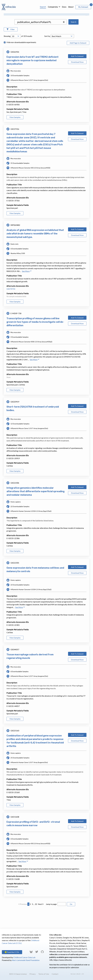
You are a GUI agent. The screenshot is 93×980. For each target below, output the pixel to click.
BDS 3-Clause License (18, 974)
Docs (64, 7)
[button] (64, 41)
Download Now (77, 81)
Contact (55, 974)
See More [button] (27, 290)
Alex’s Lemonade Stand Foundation (26, 960)
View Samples (15, 136)
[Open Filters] (11, 48)
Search (43, 7)
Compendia (53, 7)
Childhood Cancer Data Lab (24, 957)
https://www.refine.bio (63, 960)
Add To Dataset (77, 75)
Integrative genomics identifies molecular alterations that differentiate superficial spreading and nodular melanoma (35, 510)
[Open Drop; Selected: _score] (62, 55)
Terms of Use (44, 974)
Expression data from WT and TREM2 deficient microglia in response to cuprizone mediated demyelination (33, 79)
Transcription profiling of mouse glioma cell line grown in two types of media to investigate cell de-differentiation (35, 341)
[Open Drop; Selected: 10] (16, 55)
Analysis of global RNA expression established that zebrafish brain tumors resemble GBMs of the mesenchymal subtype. (35, 252)
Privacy (33, 974)
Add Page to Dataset (78, 62)
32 (36, 923)
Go (71, 923)
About (71, 7)
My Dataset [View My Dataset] (83, 7)
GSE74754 (11, 308)
